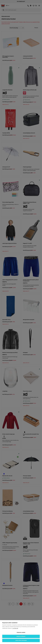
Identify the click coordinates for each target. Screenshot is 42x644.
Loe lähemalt (15, 628)
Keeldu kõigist (21, 636)
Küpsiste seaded (21, 632)
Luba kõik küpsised (21, 640)
